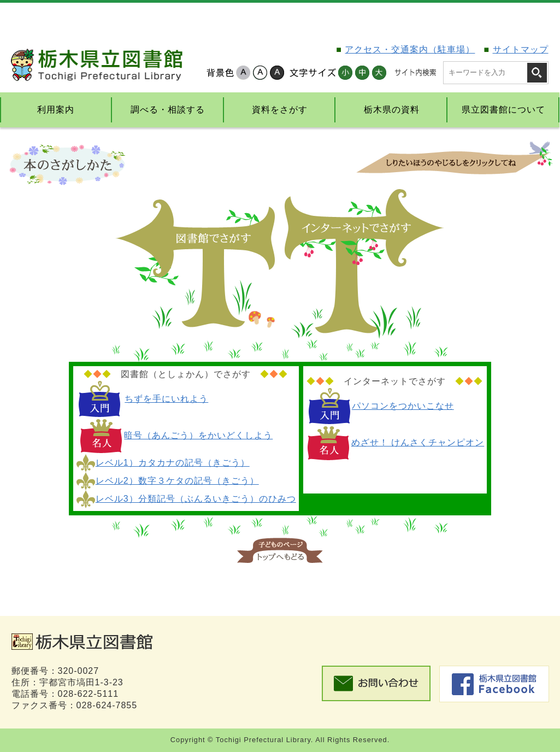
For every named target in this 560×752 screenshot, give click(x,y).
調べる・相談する (168, 110)
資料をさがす (280, 110)
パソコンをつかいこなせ (403, 406)
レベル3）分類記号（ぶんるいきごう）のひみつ (196, 499)
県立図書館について (503, 110)
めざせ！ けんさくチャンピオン (418, 442)
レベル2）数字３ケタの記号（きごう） (177, 481)
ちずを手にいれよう (166, 399)
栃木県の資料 (392, 110)
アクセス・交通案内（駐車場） (410, 49)
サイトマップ (521, 49)
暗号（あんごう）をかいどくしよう (198, 435)
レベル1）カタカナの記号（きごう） (173, 463)
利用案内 (56, 110)
